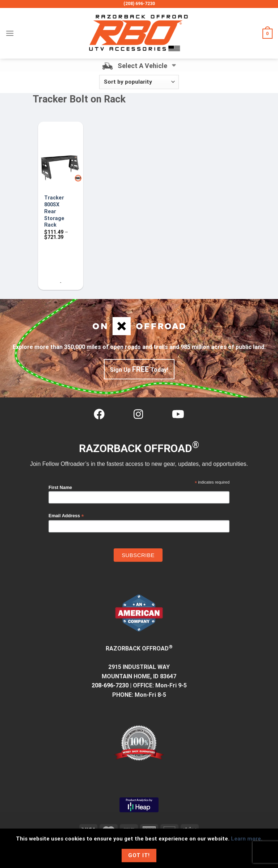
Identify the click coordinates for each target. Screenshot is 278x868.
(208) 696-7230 (139, 4)
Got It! (139, 855)
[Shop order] (139, 82)
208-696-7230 (110, 685)
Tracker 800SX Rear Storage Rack (54, 211)
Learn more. (247, 839)
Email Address (66, 516)
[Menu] (10, 33)
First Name (60, 488)
